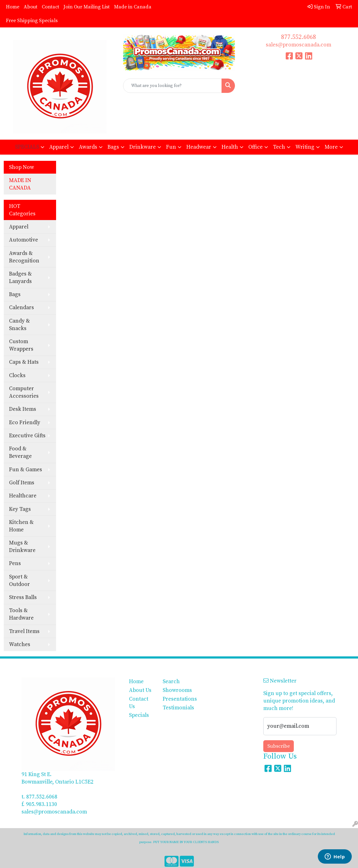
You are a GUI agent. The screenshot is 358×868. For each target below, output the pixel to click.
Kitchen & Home (21, 526)
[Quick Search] (172, 86)
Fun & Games (26, 470)
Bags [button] (113, 147)
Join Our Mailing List (87, 7)
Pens (15, 563)
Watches (20, 645)
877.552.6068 (298, 37)
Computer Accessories (24, 392)
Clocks (17, 376)
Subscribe (279, 746)
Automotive (24, 240)
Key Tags (20, 509)
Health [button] (230, 147)
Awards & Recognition (24, 257)
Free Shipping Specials (32, 21)
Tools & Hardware (21, 614)
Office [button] (255, 147)
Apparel (19, 227)
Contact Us (139, 703)
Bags (15, 295)
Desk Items (23, 409)
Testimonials (176, 708)
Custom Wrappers (21, 345)
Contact (50, 7)
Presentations (176, 699)
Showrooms (176, 690)
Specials (139, 715)
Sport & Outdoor (19, 581)
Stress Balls (23, 597)
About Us (140, 690)
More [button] (331, 147)
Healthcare (23, 496)
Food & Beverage (20, 453)
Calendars (21, 308)
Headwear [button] (199, 147)
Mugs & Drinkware (22, 547)
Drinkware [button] (143, 147)
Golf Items (22, 483)
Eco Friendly (25, 423)
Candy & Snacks (19, 325)
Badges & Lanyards (20, 278)
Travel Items (24, 631)
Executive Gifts (27, 436)
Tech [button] (279, 147)
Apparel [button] (59, 147)
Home (13, 7)
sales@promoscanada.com (298, 45)
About (31, 7)
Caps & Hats (24, 362)
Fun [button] (171, 147)
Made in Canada (133, 7)
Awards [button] (88, 147)
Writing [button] (305, 147)
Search (171, 682)
